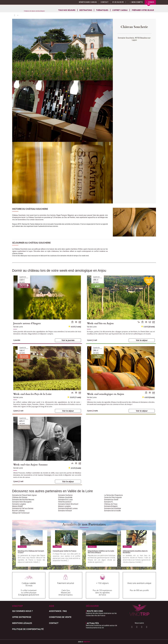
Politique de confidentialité (28, 629)
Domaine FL (109, 502)
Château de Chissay (20, 497)
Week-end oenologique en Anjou (106, 394)
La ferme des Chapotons (113, 495)
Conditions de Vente (60, 617)
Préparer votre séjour (143, 10)
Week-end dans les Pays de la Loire (32, 394)
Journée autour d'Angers (27, 323)
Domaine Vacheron (65, 495)
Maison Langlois (64, 506)
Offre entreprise (22, 617)
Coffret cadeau (120, 10)
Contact (105, 2)
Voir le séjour (142, 340)
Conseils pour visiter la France (65, 551)
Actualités (93, 623)
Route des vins (95, 611)
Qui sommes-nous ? (22, 611)
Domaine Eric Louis (65, 500)
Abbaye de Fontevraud (21, 513)
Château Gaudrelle (65, 497)
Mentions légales (22, 623)
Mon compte (137, 2)
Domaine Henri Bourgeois (22, 502)
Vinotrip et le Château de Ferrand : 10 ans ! (31, 552)
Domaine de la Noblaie (113, 508)
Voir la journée (68, 340)
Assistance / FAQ (58, 611)
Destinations (86, 10)
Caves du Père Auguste (113, 497)
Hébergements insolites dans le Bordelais (135, 552)
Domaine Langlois (19, 504)
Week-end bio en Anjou (100, 323)
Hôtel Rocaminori (65, 502)
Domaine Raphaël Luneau (68, 508)
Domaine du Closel (111, 500)
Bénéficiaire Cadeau (88, 2)
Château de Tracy (111, 504)
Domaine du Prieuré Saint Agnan (24, 495)
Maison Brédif (17, 506)
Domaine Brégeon (111, 506)
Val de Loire (18, 327)
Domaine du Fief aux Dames (23, 508)
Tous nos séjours (67, 10)
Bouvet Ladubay (18, 511)
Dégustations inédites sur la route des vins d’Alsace (101, 552)
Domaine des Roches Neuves (23, 500)
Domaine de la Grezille (112, 511)
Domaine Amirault (65, 511)
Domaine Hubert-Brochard (68, 504)
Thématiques (102, 10)
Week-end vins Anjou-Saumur (30, 464)
